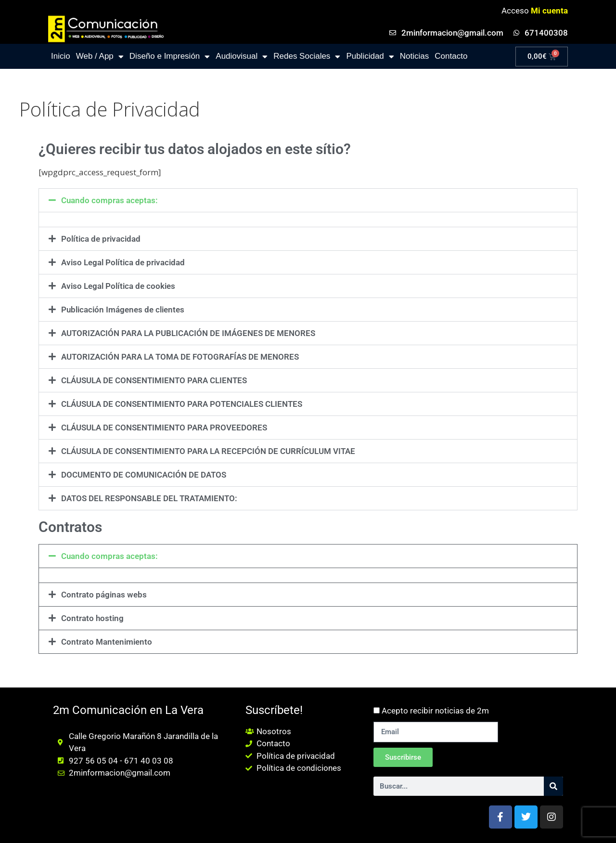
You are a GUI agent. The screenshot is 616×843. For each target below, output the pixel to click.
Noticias (414, 56)
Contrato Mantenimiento (107, 642)
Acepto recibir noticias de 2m (435, 711)
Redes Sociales (307, 57)
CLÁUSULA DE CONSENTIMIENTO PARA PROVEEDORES (164, 428)
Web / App (100, 57)
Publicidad (370, 57)
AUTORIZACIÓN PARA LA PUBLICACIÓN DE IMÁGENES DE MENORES (188, 333)
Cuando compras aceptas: (109, 200)
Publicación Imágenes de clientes (123, 310)
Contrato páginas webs (104, 595)
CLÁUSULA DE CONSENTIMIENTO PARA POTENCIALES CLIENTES (182, 404)
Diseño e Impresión (170, 57)
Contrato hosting (92, 618)
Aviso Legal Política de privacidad (123, 262)
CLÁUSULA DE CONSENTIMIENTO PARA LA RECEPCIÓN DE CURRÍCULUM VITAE (208, 451)
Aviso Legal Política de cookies (118, 286)
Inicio (61, 56)
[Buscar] (553, 786)
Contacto (451, 56)
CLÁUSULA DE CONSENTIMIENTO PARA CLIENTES (154, 380)
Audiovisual (242, 57)
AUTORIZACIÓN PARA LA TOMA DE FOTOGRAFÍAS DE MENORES (180, 357)
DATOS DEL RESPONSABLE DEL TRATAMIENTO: (149, 498)
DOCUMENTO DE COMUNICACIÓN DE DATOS (144, 475)
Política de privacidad (101, 239)
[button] (308, 200)
